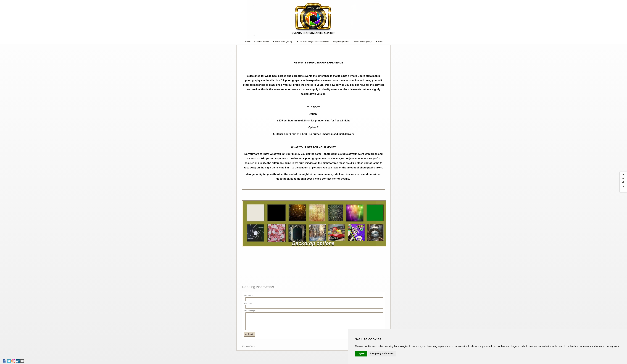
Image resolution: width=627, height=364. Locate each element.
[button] (249, 334)
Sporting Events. (341, 42)
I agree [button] (361, 354)
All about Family (261, 41)
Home (248, 41)
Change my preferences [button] (382, 354)
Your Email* (248, 303)
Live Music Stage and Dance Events (312, 42)
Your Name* (249, 296)
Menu (379, 42)
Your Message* (250, 311)
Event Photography (282, 42)
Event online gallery (363, 41)
